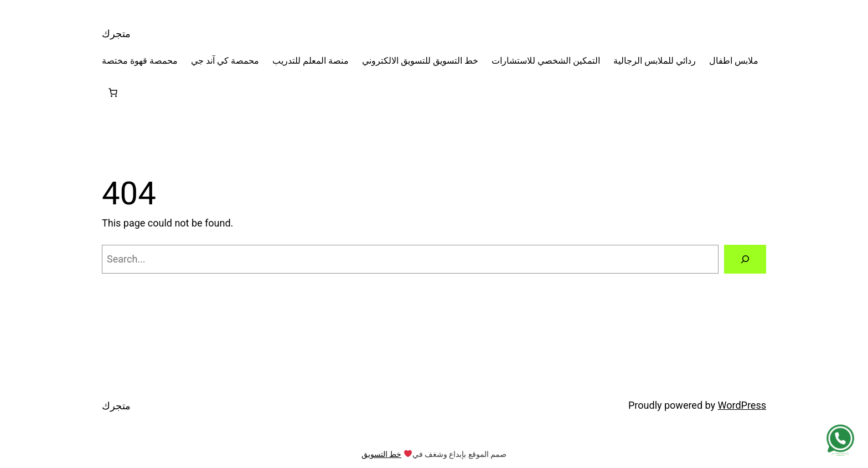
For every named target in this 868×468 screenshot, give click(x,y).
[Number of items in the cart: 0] (113, 92)
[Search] (745, 259)
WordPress (742, 405)
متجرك (116, 34)
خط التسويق (381, 454)
